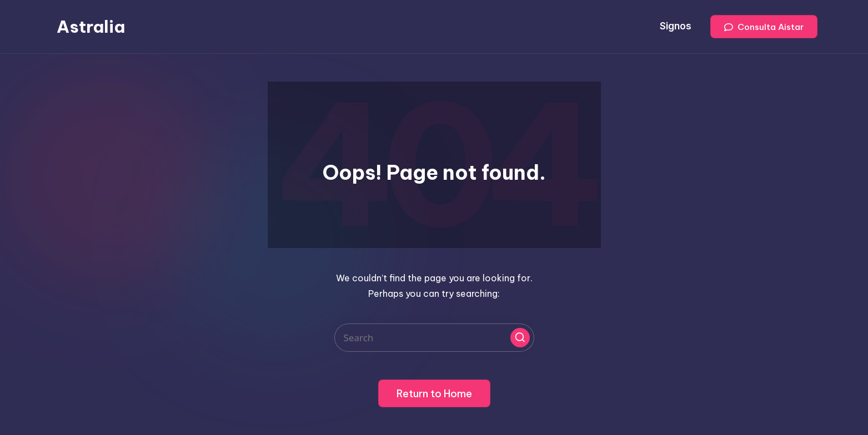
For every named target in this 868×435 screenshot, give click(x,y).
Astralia (91, 27)
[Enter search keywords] (434, 338)
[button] (764, 27)
